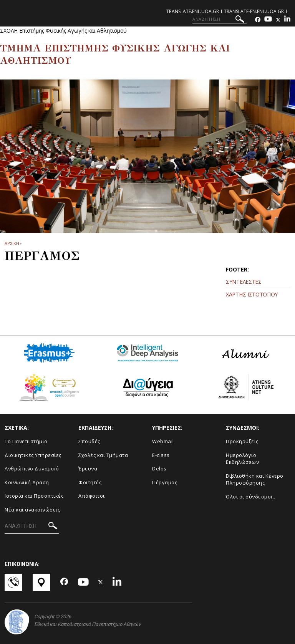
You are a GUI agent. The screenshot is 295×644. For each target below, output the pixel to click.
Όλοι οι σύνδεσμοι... (251, 497)
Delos (159, 469)
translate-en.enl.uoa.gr (254, 11)
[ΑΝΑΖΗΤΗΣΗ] (220, 19)
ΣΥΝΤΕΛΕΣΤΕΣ (244, 282)
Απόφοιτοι (92, 496)
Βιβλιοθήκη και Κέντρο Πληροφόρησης (255, 479)
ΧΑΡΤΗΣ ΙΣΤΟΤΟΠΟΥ (252, 294)
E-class (161, 455)
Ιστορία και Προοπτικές (34, 496)
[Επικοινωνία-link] (14, 582)
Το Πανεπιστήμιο (26, 441)
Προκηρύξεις (242, 441)
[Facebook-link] (258, 20)
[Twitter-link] (278, 20)
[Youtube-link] (268, 20)
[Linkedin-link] (287, 20)
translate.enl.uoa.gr (193, 11)
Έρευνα (88, 469)
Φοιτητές (90, 482)
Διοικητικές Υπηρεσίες (33, 455)
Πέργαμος (165, 482)
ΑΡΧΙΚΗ (12, 243)
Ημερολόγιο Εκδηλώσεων (242, 459)
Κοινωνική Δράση (27, 482)
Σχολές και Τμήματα (103, 455)
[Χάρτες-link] (42, 582)
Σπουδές (89, 441)
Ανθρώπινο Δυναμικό (32, 469)
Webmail (163, 441)
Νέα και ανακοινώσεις (32, 510)
